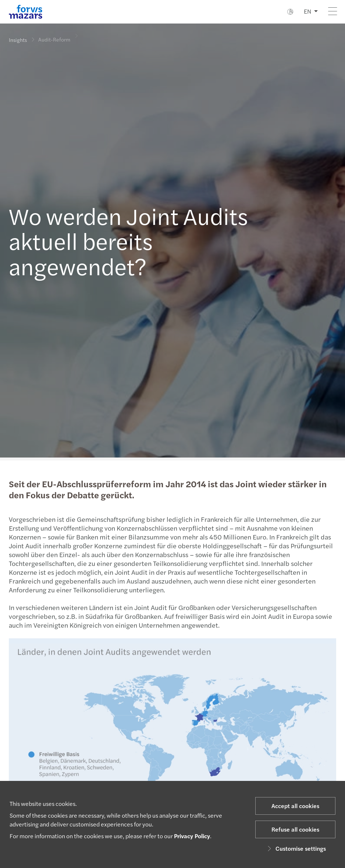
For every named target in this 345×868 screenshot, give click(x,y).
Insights (18, 40)
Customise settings (296, 848)
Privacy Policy (192, 836)
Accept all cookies (295, 806)
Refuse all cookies (295, 829)
